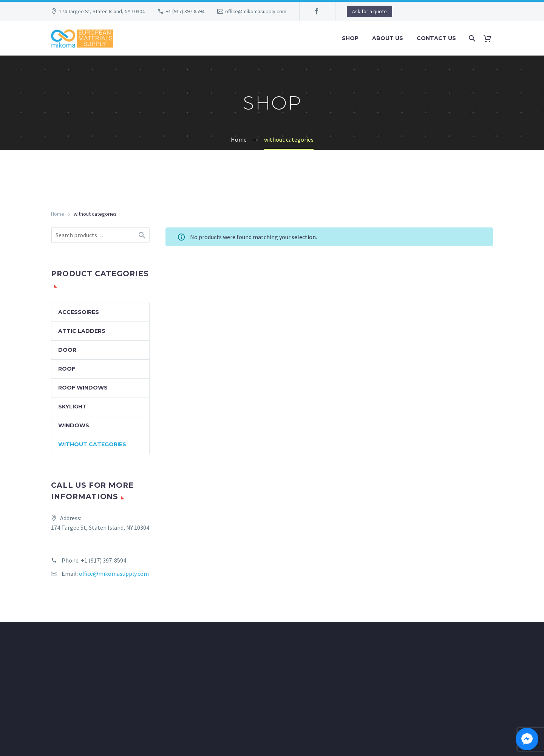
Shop (350, 38)
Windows (74, 425)
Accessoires (79, 312)
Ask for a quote (369, 11)
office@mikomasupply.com (256, 11)
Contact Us (436, 38)
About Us (388, 38)
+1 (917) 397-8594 (185, 11)
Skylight (72, 407)
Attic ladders (82, 331)
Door (67, 350)
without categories (92, 444)
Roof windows (83, 388)
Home (58, 214)
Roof (67, 369)
